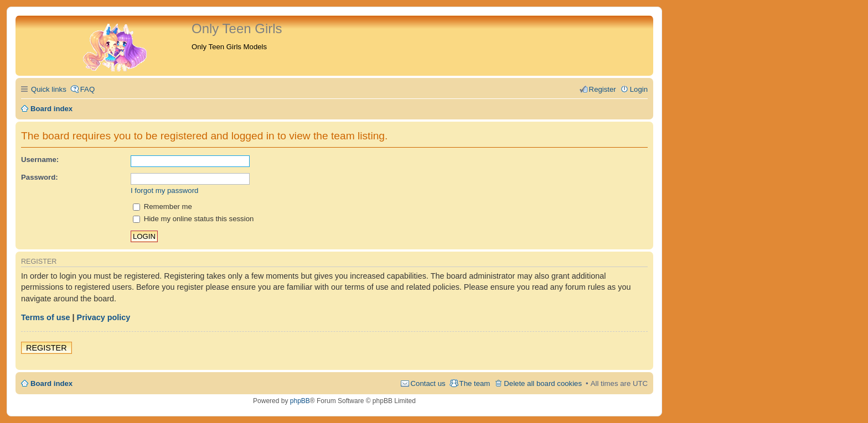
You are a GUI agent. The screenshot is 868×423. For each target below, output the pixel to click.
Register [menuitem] (603, 89)
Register (46, 348)
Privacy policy (104, 317)
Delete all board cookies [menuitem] (543, 383)
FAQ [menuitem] (87, 89)
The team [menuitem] (475, 383)
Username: (40, 160)
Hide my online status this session (193, 219)
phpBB (300, 401)
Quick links (49, 89)
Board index (51, 383)
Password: (40, 177)
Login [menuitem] (639, 89)
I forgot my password (164, 190)
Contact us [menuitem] (428, 383)
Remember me (162, 207)
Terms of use (46, 317)
